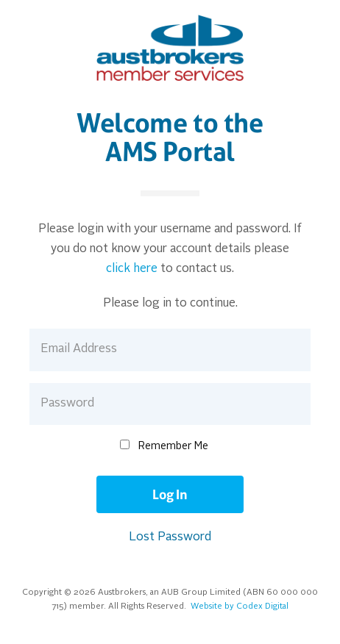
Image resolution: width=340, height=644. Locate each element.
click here (132, 269)
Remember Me (173, 446)
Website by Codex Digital (240, 607)
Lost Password (170, 537)
